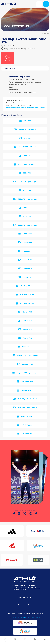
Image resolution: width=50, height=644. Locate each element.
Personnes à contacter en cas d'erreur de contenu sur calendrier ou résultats (25, 108)
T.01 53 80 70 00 (15, 589)
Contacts (37, 617)
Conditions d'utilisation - (17, 617)
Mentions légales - (29, 617)
